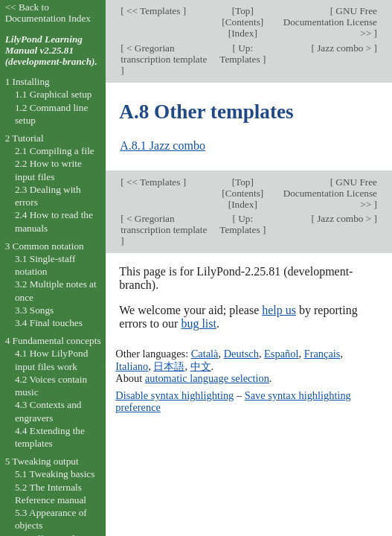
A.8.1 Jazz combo (163, 146)
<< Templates (154, 11)
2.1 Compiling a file (55, 151)
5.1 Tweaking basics (55, 474)
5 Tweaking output (42, 461)
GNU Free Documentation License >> (330, 22)
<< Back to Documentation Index (48, 13)
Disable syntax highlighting (174, 395)
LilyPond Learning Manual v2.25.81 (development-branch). (51, 50)
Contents (243, 22)
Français (322, 354)
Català (205, 354)
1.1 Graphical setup (54, 94)
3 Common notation (45, 246)
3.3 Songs (34, 310)
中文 (201, 366)
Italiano (132, 366)
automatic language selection (207, 378)
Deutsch (241, 354)
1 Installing (28, 82)
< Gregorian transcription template (164, 54)
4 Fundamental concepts (53, 341)
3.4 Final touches (49, 323)
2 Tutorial (25, 138)
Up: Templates (241, 54)
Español (281, 354)
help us (279, 310)
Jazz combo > (344, 48)
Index (242, 33)
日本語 (169, 366)
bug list (199, 323)
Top (242, 11)
